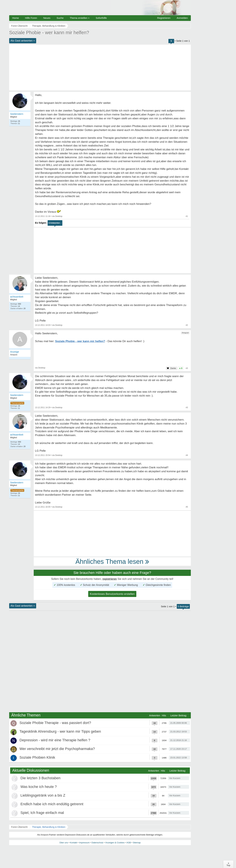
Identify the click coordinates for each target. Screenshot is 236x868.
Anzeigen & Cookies (115, 843)
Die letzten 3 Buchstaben (41, 778)
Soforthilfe (101, 18)
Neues (47, 18)
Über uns (64, 843)
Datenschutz (97, 843)
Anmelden (182, 18)
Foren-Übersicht (19, 827)
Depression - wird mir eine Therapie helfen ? (55, 740)
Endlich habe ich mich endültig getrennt (52, 804)
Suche (60, 18)
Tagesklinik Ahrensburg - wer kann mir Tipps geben (60, 731)
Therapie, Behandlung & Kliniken (49, 827)
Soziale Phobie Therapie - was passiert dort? (55, 723)
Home (16, 18)
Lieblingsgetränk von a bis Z (43, 795)
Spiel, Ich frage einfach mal (42, 813)
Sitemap (137, 843)
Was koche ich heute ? (39, 787)
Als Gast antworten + (23, 41)
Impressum (84, 843)
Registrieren (164, 18)
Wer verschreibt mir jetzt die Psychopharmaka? (57, 749)
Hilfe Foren (31, 18)
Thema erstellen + (80, 18)
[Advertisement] (100, 68)
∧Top (228, 864)
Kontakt (73, 843)
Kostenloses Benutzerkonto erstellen (112, 594)
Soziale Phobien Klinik (37, 757)
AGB (129, 843)
